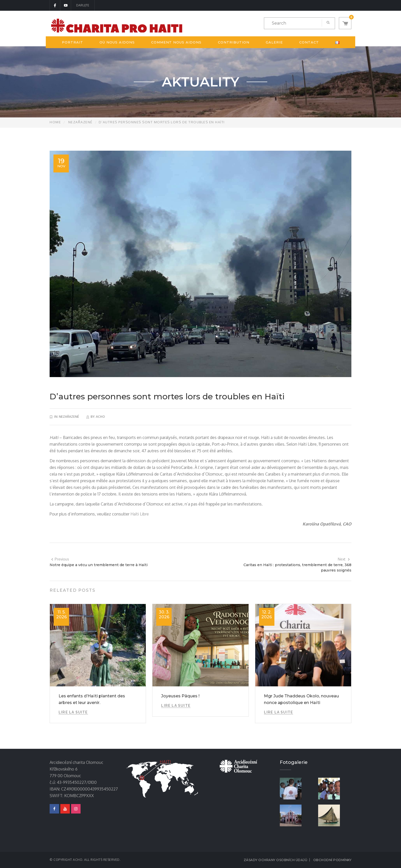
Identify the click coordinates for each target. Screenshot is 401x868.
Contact (309, 42)
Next (344, 559)
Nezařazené (80, 122)
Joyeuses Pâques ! (180, 696)
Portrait (73, 42)
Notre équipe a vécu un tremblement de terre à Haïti (99, 565)
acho (100, 417)
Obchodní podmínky (332, 860)
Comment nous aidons (176, 42)
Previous (60, 559)
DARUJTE (83, 5)
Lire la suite (73, 712)
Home (55, 122)
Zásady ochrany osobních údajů (276, 860)
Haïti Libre (140, 514)
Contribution (234, 42)
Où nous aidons (117, 42)
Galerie (274, 42)
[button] (345, 23)
